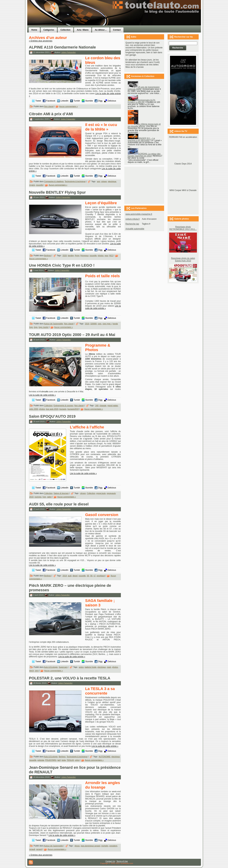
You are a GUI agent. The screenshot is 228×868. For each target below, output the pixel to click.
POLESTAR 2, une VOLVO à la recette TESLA (70, 678)
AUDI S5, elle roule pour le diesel (59, 504)
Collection (48, 405)
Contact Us (110, 861)
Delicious (112, 101)
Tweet (38, 101)
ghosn (77, 846)
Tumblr (77, 101)
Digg (100, 101)
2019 (87, 324)
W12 (111, 255)
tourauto (63, 409)
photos (101, 255)
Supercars (63, 667)
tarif (59, 760)
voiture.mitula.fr (133, 219)
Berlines (48, 255)
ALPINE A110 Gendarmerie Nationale (63, 47)
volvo (77, 760)
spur (106, 255)
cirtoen (104, 181)
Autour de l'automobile (54, 324)
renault (32, 849)
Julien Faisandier (69, 52)
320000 (94, 324)
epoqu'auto (101, 493)
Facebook (51, 101)
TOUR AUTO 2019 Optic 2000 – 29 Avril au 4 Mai (72, 335)
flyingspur (84, 255)
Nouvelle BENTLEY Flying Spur (57, 192)
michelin (105, 846)
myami (32, 185)
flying (77, 255)
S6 (91, 576)
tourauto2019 (73, 409)
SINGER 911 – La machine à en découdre (141, 139)
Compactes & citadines (54, 181)
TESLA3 (70, 760)
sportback (101, 576)
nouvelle (40, 185)
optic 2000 (34, 409)
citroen (83, 493)
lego (36, 327)
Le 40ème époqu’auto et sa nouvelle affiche (144, 125)
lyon (44, 497)
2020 (65, 255)
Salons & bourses (61, 493)
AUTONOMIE (105, 757)
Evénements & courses (63, 405)
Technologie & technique (75, 181)
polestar (41, 760)
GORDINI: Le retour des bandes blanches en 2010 (144, 155)
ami (99, 181)
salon (49, 497)
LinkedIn (65, 101)
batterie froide (91, 667)
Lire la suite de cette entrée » (103, 307)
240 (97, 405)
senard (39, 849)
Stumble (89, 101)
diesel (75, 576)
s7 (95, 576)
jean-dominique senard (90, 846)
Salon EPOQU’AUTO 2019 (52, 416)
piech (32, 671)
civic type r (107, 324)
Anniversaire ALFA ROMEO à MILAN (142, 101)
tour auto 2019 (52, 409)
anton (81, 667)
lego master (43, 327)
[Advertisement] (158, 20)
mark (109, 667)
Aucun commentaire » (69, 106)
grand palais (113, 405)
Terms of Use (122, 861)
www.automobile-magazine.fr (139, 214)
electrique (112, 181)
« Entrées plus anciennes (41, 41)
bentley (71, 255)
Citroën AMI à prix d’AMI (51, 114)
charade (103, 405)
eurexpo (38, 497)
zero (37, 671)
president (113, 846)
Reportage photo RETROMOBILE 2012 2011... (183, 228)
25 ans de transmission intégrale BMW (144, 88)
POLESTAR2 (51, 760)
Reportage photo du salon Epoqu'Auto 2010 (183, 259)
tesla (64, 760)
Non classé (49, 106)
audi (70, 576)
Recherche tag (132, 224)
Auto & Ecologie (51, 667)
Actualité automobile (135, 229)
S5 (88, 576)
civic (100, 324)
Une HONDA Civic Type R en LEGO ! (62, 265)
